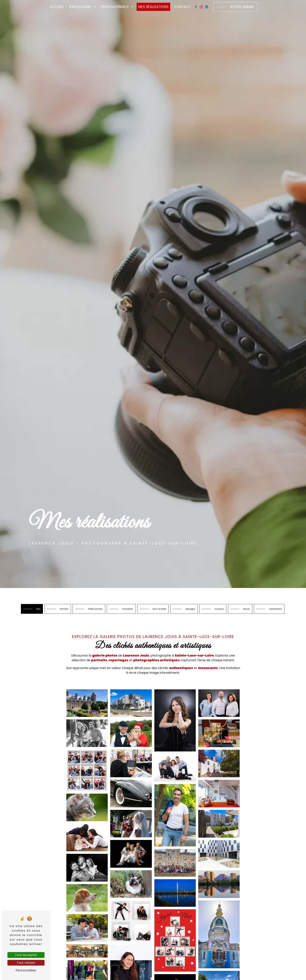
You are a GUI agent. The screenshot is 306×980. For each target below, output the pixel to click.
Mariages (236, 611)
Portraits (76, 611)
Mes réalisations (153, 7)
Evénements (176, 624)
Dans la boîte (197, 611)
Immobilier (157, 611)
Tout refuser (26, 963)
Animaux (272, 611)
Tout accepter (26, 955)
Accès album (242, 7)
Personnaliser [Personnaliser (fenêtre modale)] (26, 970)
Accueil (57, 7)
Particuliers (80, 7)
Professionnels (115, 7)
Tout (44, 611)
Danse (139, 624)
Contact (182, 7)
